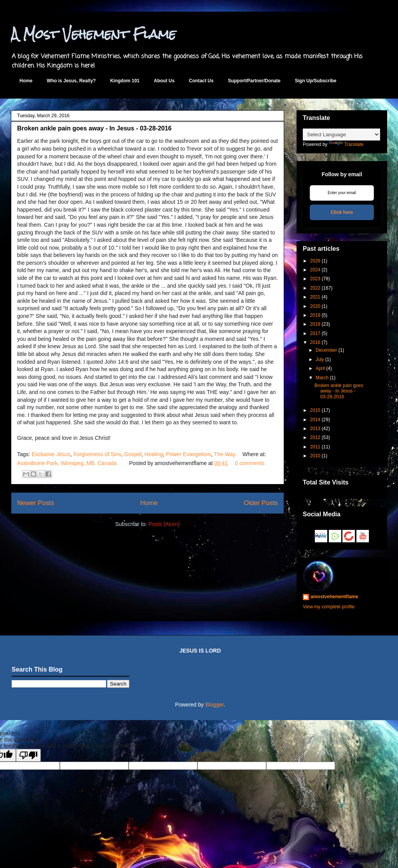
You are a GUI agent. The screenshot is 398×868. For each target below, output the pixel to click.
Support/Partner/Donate (254, 81)
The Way (225, 454)
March (322, 378)
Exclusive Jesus (51, 454)
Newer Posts (36, 503)
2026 (315, 261)
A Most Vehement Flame (93, 34)
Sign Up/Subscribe (316, 81)
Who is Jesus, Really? (71, 81)
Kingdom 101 (125, 81)
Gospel (133, 454)
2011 (315, 447)
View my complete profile (329, 607)
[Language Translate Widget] (341, 135)
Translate (346, 144)
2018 (315, 324)
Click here (342, 212)
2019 (315, 315)
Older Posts (261, 503)
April (320, 368)
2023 (315, 279)
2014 (315, 420)
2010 (315, 456)
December (326, 350)
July (320, 359)
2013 (315, 429)
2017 (315, 333)
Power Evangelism (189, 454)
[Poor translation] (28, 755)
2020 (315, 306)
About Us (164, 81)
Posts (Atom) (164, 524)
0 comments (250, 463)
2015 (315, 410)
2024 (315, 270)
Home (26, 81)
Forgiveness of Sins (97, 454)
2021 (315, 297)
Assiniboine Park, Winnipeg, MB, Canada (67, 463)
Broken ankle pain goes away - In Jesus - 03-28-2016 (94, 128)
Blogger (214, 705)
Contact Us (201, 81)
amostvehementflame (334, 597)
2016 (315, 342)
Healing (154, 454)
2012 (315, 437)
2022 (315, 288)
